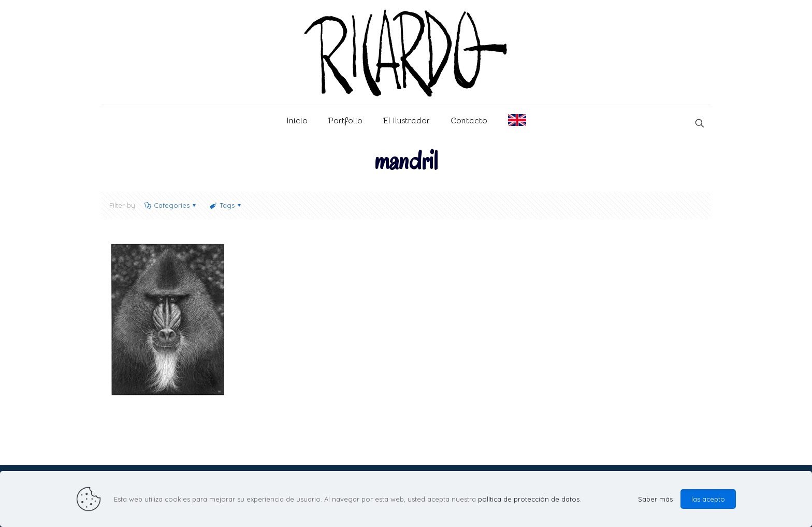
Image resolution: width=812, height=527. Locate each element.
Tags (226, 205)
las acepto (708, 499)
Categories (171, 205)
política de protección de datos (529, 499)
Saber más (655, 499)
